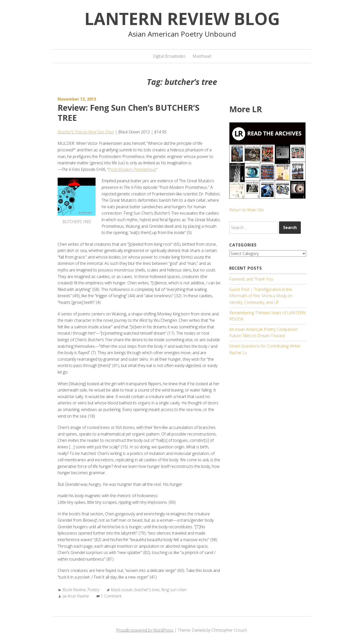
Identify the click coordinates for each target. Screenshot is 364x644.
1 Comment (111, 596)
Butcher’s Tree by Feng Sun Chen (86, 132)
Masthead (202, 56)
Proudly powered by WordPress (145, 630)
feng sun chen (174, 590)
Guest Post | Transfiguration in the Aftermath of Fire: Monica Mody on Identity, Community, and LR (261, 296)
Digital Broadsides (169, 56)
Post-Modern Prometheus (132, 169)
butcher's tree (147, 590)
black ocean (122, 590)
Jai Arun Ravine (76, 596)
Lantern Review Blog (182, 18)
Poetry (93, 590)
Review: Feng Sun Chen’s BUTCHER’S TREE (129, 113)
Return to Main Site (247, 210)
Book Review (74, 590)
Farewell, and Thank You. (252, 279)
